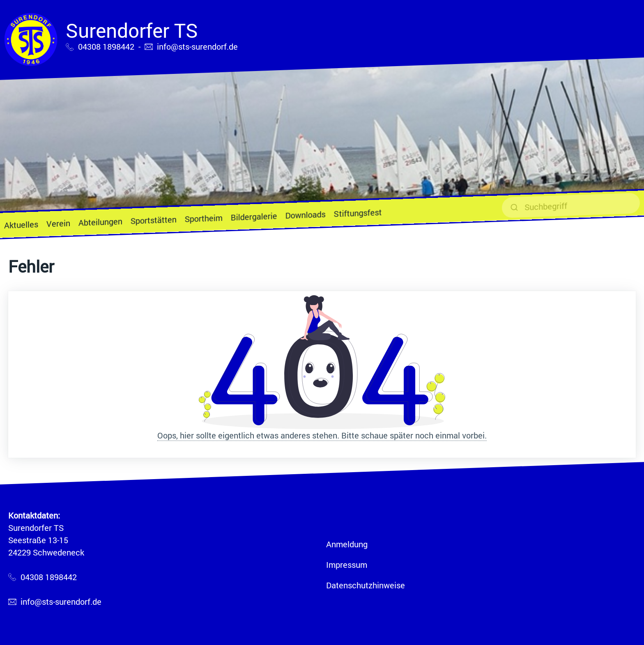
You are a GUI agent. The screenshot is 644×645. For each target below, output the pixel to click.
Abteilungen (100, 222)
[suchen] (571, 205)
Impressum (347, 565)
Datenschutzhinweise (366, 585)
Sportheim (204, 218)
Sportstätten (154, 220)
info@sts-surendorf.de (197, 46)
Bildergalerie (254, 216)
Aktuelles (21, 225)
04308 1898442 (106, 46)
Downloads (306, 215)
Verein (58, 223)
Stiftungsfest (358, 213)
